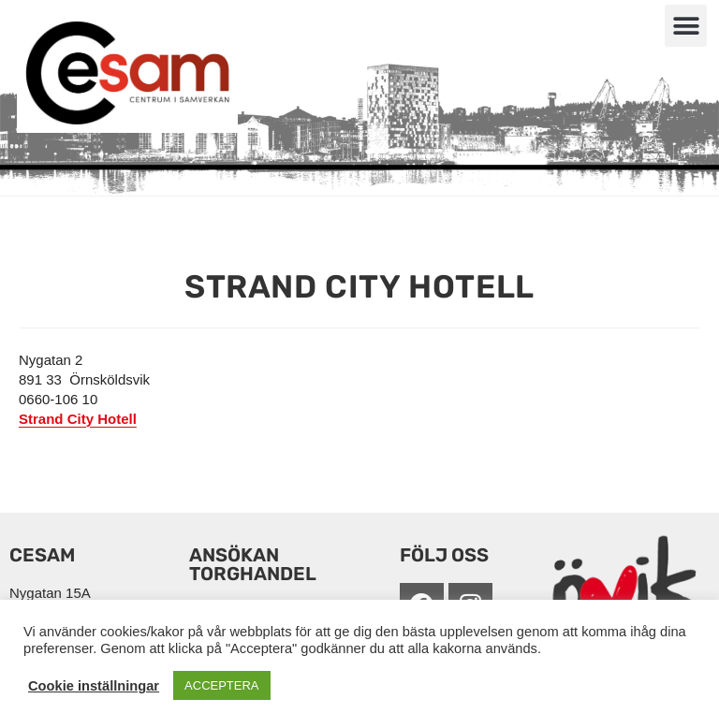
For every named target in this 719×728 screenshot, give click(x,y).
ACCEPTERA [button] (221, 685)
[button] (686, 26)
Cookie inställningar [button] (94, 686)
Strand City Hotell (78, 419)
